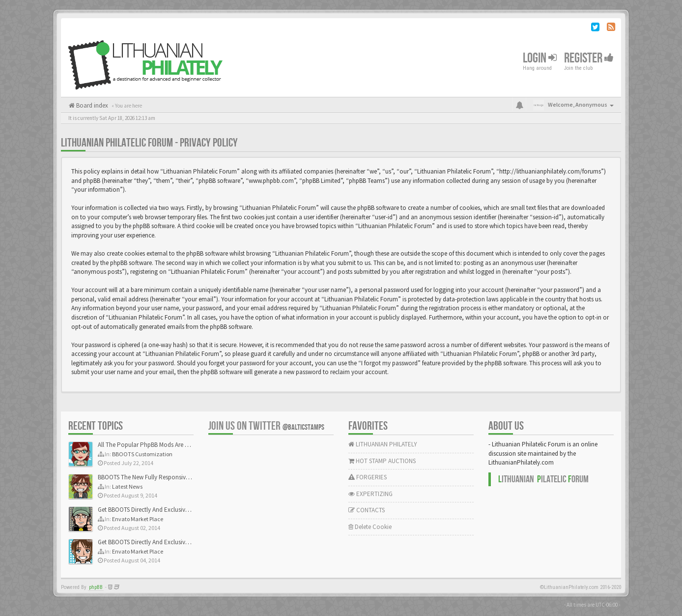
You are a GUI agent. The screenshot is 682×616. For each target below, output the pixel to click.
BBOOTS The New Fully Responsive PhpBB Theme (163, 477)
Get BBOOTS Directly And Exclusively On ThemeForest (168, 510)
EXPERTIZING (370, 494)
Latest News (127, 486)
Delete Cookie (370, 527)
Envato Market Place (138, 519)
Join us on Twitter (266, 426)
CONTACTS (367, 510)
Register (589, 58)
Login (540, 58)
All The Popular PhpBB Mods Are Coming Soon (160, 445)
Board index (91, 105)
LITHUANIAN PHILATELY (383, 444)
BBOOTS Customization (142, 454)
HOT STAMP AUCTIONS (382, 461)
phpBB (96, 587)
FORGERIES (368, 477)
